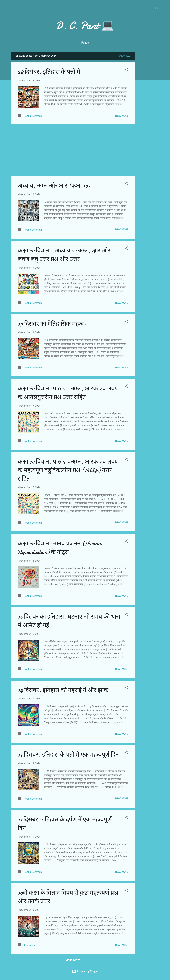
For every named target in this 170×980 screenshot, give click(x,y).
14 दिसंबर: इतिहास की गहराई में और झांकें (63, 690)
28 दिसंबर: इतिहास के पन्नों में (49, 72)
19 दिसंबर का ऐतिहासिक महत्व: (52, 324)
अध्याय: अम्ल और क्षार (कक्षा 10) (54, 186)
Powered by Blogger (85, 971)
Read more (122, 116)
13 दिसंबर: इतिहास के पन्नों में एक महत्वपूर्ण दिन (68, 755)
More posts (73, 960)
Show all (124, 56)
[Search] (157, 9)
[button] (126, 70)
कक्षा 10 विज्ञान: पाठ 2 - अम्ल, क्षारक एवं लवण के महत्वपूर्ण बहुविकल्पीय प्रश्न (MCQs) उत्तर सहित (68, 470)
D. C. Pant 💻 (85, 25)
